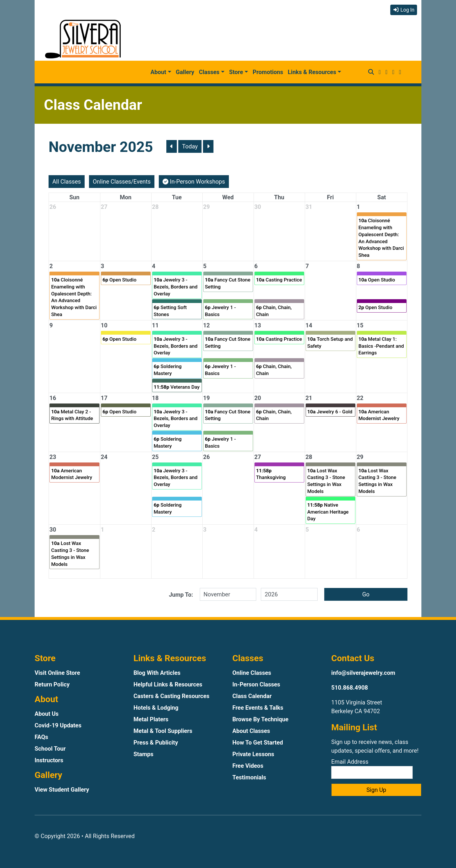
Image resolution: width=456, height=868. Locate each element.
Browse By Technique (260, 719)
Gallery (185, 72)
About (158, 72)
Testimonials (249, 777)
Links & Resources (312, 72)
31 (309, 207)
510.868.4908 (350, 688)
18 (155, 398)
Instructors (49, 760)
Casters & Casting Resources (171, 696)
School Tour (50, 749)
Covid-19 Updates (58, 725)
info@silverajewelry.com (363, 673)
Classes (209, 72)
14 (309, 325)
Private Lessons (253, 754)
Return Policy (52, 684)
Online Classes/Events (122, 182)
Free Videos (248, 766)
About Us (47, 714)
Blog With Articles (157, 673)
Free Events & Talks (258, 708)
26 (53, 207)
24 (104, 457)
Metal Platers (151, 719)
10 (104, 325)
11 (155, 325)
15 (360, 325)
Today (190, 146)
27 (104, 207)
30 (258, 207)
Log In (404, 10)
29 (207, 207)
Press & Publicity (156, 743)
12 (207, 325)
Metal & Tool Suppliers (163, 731)
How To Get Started (258, 743)
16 (53, 398)
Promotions (268, 72)
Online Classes (252, 673)
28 (155, 207)
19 (207, 398)
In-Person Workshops (194, 182)
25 (155, 457)
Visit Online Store (57, 673)
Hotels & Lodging (156, 708)
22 (360, 398)
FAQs (41, 737)
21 (309, 398)
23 (53, 457)
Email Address (372, 769)
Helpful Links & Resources (168, 684)
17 (104, 398)
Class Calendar (252, 696)
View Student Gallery (62, 790)
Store (236, 72)
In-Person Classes (256, 684)
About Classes (251, 731)
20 (258, 398)
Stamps (144, 754)
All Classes (67, 182)
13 (258, 325)
